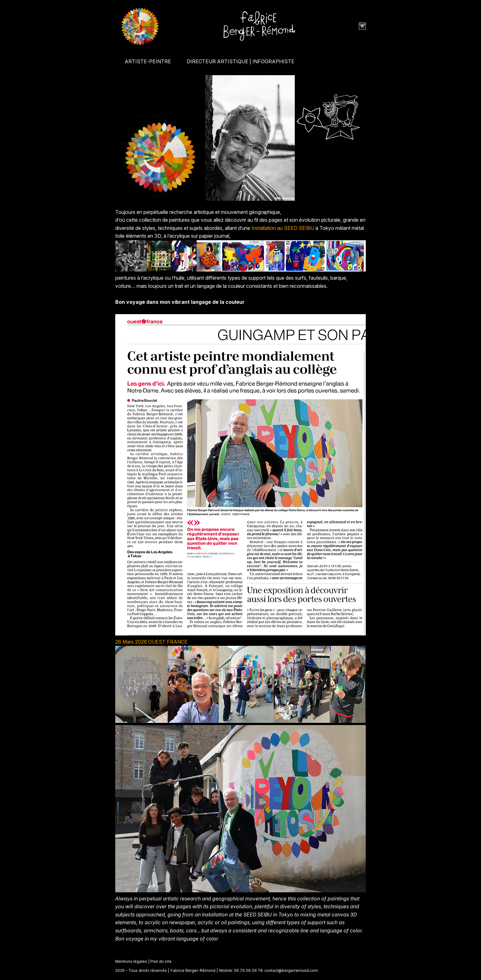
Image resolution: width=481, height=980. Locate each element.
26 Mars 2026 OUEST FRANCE (151, 642)
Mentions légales (131, 961)
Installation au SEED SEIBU (283, 228)
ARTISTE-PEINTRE (148, 61)
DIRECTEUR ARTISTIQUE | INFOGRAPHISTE (240, 61)
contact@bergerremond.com (291, 970)
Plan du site (161, 961)
